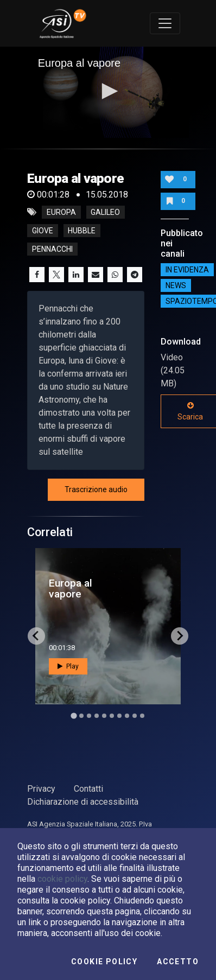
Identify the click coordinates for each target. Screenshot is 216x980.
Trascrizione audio (96, 489)
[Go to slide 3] (89, 716)
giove (43, 231)
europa (61, 212)
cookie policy (62, 879)
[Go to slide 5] (104, 716)
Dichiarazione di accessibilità (83, 802)
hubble (82, 231)
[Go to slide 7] (119, 716)
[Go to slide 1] (74, 715)
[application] (108, 92)
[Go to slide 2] (81, 716)
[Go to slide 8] (127, 716)
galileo (105, 212)
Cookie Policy (104, 962)
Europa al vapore (71, 588)
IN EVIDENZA (187, 270)
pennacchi (52, 249)
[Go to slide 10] (142, 716)
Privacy (41, 789)
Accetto (178, 962)
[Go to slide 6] (112, 716)
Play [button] (68, 666)
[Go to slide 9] (135, 716)
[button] (108, 91)
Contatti (88, 789)
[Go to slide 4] (97, 716)
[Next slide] (180, 636)
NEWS (176, 285)
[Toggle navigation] (165, 23)
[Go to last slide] (36, 636)
